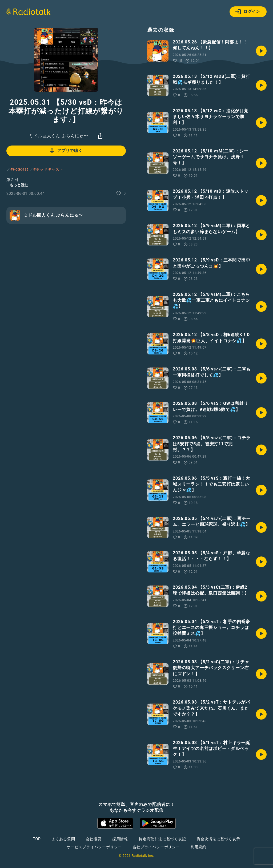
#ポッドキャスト (48, 169)
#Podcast (19, 169)
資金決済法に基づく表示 (218, 839)
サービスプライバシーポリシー (94, 847)
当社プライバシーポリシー (156, 847)
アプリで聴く (66, 151)
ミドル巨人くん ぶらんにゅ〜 (59, 136)
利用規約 (198, 847)
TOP (37, 839)
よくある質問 (63, 839)
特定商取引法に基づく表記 (162, 839)
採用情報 (120, 839)
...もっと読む (17, 185)
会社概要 (94, 839)
